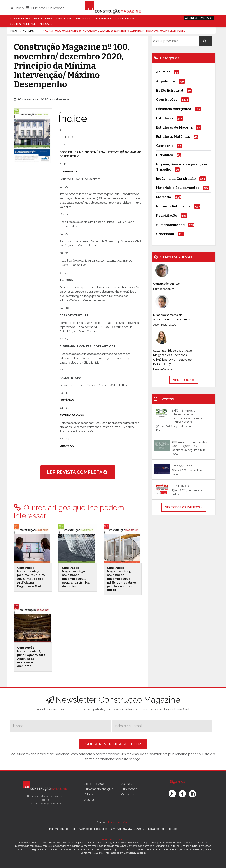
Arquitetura (124, 19)
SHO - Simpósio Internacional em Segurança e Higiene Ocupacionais (187, 416)
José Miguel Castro (165, 325)
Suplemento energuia (99, 789)
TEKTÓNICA (181, 486)
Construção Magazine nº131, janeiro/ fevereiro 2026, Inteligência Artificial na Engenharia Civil (31, 577)
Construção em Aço (167, 284)
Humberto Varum (164, 289)
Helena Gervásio (163, 369)
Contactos (128, 794)
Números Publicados (45, 8)
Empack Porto (182, 466)
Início (17, 8)
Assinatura (128, 784)
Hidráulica (83, 19)
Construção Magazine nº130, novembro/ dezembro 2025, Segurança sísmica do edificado (76, 577)
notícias (28, 31)
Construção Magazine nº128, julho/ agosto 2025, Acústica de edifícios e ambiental (32, 657)
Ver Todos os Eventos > (184, 507)
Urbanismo (103, 19)
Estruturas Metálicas (173, 137)
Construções (20, 19)
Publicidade (129, 789)
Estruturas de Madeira (174, 127)
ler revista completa (78, 472)
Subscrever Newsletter (113, 744)
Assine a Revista (199, 18)
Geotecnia (64, 19)
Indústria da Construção (176, 179)
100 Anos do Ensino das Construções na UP (190, 444)
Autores (89, 800)
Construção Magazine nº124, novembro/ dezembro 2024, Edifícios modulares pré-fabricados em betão (122, 579)
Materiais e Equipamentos (178, 188)
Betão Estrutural (170, 91)
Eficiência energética (174, 109)
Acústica (163, 72)
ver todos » (184, 380)
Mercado (46, 24)
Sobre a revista (94, 784)
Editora (89, 794)
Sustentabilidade (23, 24)
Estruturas (43, 19)
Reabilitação (167, 216)
